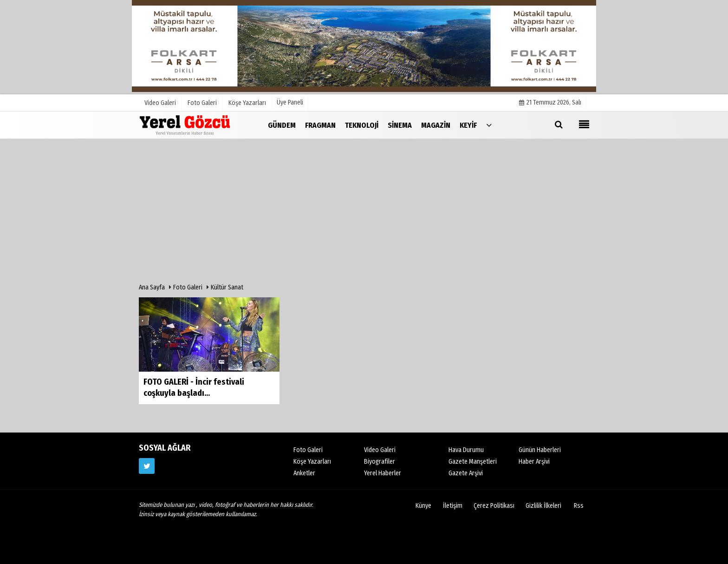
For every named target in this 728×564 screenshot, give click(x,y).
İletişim (453, 506)
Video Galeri (380, 450)
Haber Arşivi (534, 462)
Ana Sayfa (152, 287)
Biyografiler (380, 462)
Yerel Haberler (383, 473)
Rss (579, 506)
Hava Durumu (466, 450)
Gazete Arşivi (466, 473)
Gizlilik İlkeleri (543, 506)
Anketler (304, 473)
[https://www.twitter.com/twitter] (147, 466)
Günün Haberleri (540, 450)
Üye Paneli (290, 102)
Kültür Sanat (227, 287)
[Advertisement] (364, 213)
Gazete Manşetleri (473, 462)
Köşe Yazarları (312, 462)
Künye (423, 506)
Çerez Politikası (494, 506)
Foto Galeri (188, 287)
